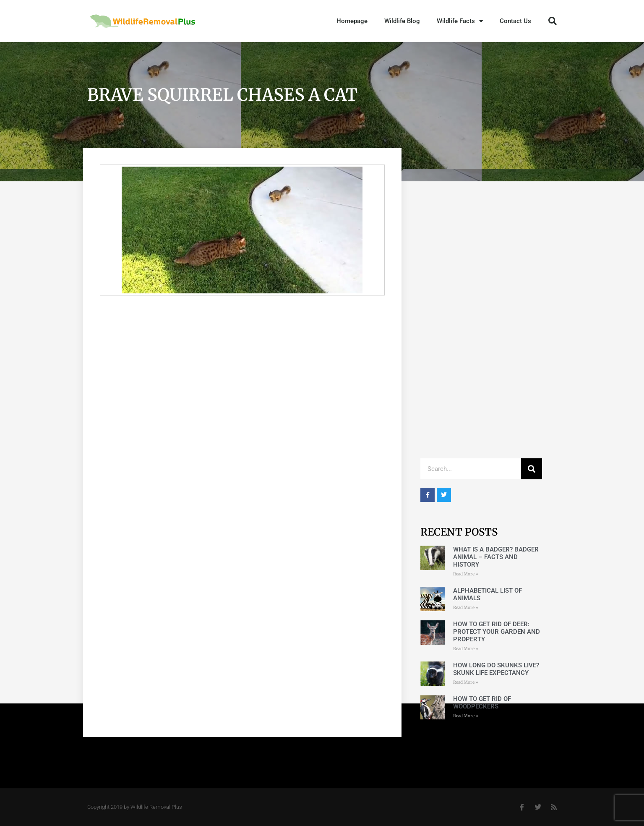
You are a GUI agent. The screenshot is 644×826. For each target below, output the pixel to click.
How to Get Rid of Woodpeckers (482, 703)
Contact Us (515, 21)
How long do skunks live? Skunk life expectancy (496, 669)
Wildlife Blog (402, 21)
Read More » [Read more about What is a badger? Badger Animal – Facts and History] (466, 574)
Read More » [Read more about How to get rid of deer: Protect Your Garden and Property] (466, 649)
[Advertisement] (481, 324)
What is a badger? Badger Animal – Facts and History (496, 557)
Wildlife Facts (460, 21)
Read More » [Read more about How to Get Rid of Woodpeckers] (466, 716)
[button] (553, 21)
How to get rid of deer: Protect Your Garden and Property (497, 632)
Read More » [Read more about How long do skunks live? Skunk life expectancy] (466, 682)
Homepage (352, 21)
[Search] (532, 469)
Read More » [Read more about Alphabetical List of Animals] (466, 608)
